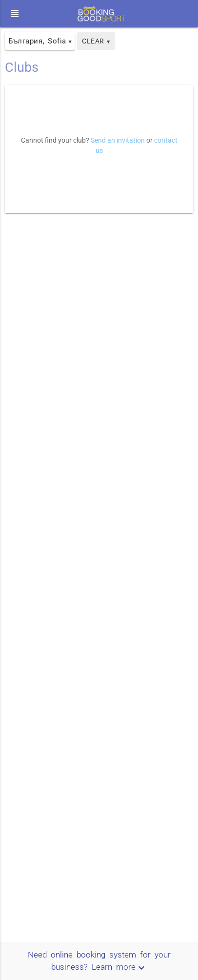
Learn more (119, 967)
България (25, 41)
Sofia (60, 41)
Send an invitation (118, 140)
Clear (96, 41)
